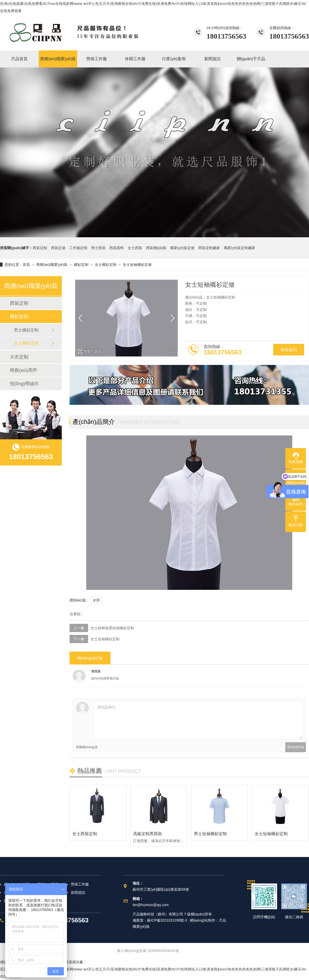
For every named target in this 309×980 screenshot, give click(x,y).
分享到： (77, 614)
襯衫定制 (81, 265)
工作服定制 (78, 248)
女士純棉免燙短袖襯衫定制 (112, 628)
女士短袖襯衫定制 (105, 639)
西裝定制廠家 (209, 248)
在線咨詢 (289, 350)
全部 (96, 600)
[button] (171, 318)
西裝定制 (40, 248)
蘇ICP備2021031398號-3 (167, 920)
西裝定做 (58, 248)
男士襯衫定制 (26, 330)
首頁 (26, 265)
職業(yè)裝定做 (182, 248)
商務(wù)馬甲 (24, 370)
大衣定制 (19, 357)
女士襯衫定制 (106, 265)
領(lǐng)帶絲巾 (24, 384)
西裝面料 (117, 248)
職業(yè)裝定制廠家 (239, 248)
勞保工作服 (80, 884)
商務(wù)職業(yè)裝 (52, 265)
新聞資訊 (78, 892)
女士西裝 (135, 248)
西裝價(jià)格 (156, 248)
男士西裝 (98, 248)
